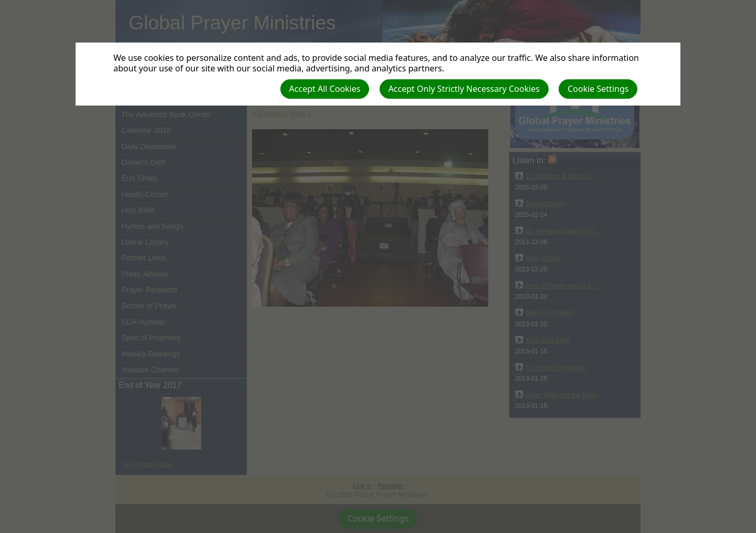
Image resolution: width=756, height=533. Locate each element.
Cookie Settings (598, 89)
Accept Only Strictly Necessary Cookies (464, 89)
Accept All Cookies (325, 89)
